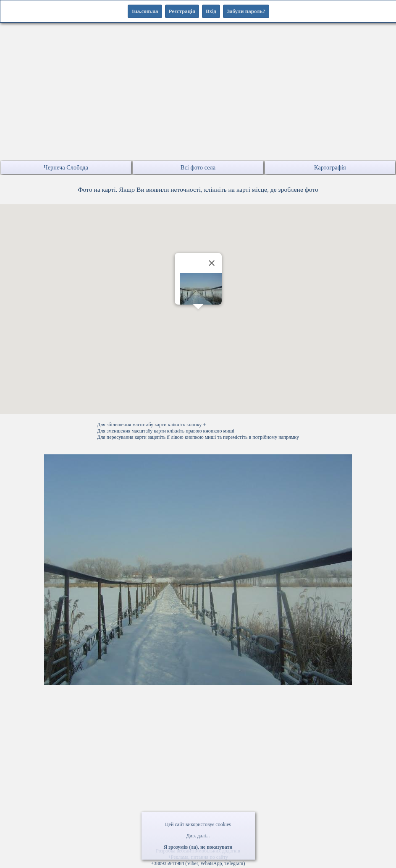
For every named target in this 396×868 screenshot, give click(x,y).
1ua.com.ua (145, 11)
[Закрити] (212, 263)
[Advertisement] (198, 101)
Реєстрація (182, 11)
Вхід (211, 11)
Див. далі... (198, 836)
